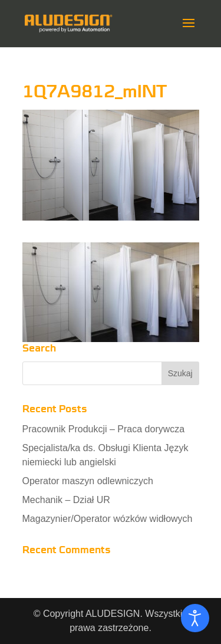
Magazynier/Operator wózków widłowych (108, 519)
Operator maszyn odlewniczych (88, 481)
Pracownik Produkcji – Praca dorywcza (104, 429)
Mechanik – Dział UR (66, 500)
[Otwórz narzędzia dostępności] (195, 618)
